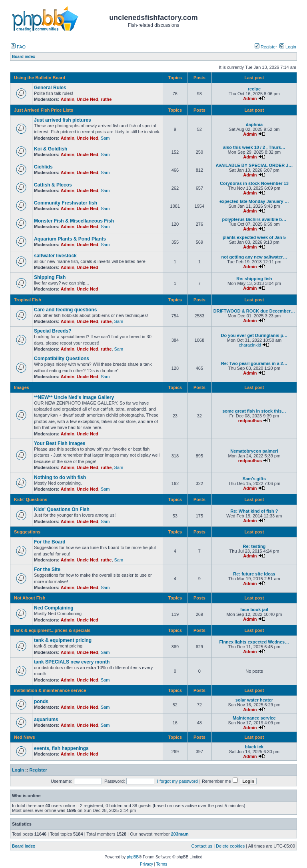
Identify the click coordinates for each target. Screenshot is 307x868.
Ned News (25, 737)
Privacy (147, 864)
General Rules (50, 88)
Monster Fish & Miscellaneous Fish (74, 221)
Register (266, 47)
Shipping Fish (50, 277)
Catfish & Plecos (53, 185)
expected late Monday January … (254, 201)
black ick (254, 747)
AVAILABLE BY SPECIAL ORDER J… (254, 165)
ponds (41, 702)
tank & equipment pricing (63, 640)
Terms (162, 864)
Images (22, 387)
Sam (105, 138)
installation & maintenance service (50, 690)
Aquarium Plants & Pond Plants (70, 239)
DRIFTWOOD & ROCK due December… (254, 311)
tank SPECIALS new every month (72, 662)
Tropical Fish (28, 300)
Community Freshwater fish (66, 203)
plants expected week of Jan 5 (254, 237)
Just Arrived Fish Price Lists (44, 110)
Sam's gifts (254, 479)
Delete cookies (230, 846)
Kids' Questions (31, 499)
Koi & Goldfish (51, 149)
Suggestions (27, 532)
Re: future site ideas (254, 574)
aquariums (46, 720)
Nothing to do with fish (60, 477)
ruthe (106, 99)
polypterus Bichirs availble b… (254, 219)
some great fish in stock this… (254, 411)
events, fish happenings (61, 748)
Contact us (202, 846)
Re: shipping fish (254, 279)
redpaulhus (250, 421)
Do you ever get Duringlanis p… (254, 335)
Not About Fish (30, 598)
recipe (254, 89)
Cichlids (43, 167)
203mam (180, 834)
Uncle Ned (88, 99)
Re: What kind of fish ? (254, 511)
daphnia (254, 124)
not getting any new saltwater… (254, 257)
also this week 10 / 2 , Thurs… (254, 147)
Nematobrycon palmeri (254, 451)
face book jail (254, 609)
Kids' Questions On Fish (62, 509)
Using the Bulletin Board (40, 78)
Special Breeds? (53, 331)
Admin (68, 99)
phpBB (133, 857)
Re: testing (254, 546)
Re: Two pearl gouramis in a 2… (254, 363)
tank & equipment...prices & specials (52, 630)
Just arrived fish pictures (63, 120)
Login (288, 47)
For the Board (50, 542)
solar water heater (254, 700)
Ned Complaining (54, 608)
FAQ (18, 47)
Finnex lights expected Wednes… (254, 642)
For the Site (47, 569)
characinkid (250, 345)
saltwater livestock (55, 256)
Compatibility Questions (62, 359)
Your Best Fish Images (60, 443)
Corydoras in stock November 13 (254, 183)
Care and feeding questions (65, 310)
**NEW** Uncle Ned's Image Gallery (74, 397)
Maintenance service (254, 718)
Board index (24, 846)
